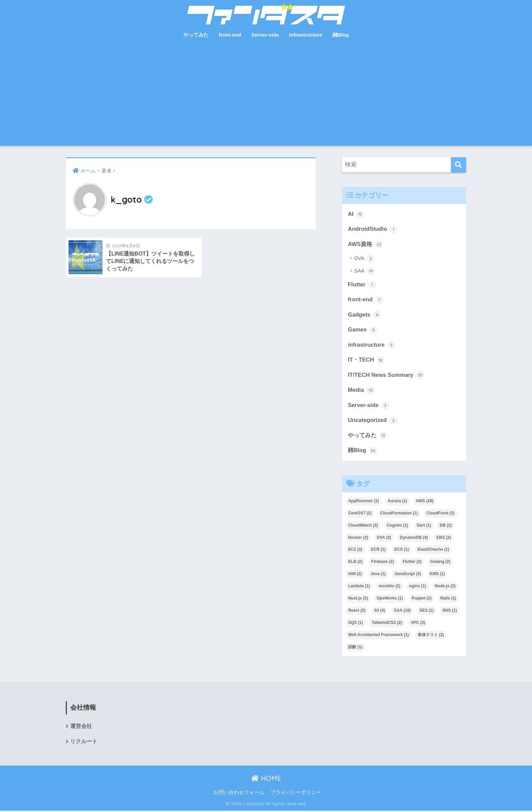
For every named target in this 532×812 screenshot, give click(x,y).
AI (356, 214)
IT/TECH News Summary (386, 376)
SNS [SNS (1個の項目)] (450, 611)
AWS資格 (365, 244)
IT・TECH (366, 361)
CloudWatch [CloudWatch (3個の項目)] (363, 526)
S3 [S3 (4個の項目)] (380, 611)
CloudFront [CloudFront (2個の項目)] (441, 514)
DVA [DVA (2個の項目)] (384, 539)
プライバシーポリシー (296, 794)
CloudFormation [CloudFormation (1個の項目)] (399, 514)
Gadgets (365, 315)
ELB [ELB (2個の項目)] (355, 563)
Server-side (265, 35)
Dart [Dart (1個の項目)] (424, 526)
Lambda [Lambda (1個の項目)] (359, 587)
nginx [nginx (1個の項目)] (418, 587)
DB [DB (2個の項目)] (446, 526)
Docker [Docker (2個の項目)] (358, 539)
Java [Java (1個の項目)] (378, 575)
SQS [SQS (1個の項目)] (355, 624)
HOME (266, 779)
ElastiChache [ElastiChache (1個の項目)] (433, 551)
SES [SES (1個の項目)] (426, 611)
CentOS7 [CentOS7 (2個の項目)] (360, 514)
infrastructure (372, 346)
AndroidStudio (373, 229)
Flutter (362, 285)
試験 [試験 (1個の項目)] (355, 648)
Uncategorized (373, 421)
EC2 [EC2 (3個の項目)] (355, 551)
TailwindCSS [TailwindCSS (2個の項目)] (387, 624)
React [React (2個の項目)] (357, 611)
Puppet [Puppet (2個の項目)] (422, 599)
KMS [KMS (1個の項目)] (438, 575)
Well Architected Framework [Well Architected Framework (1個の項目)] (378, 636)
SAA (364, 271)
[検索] (459, 165)
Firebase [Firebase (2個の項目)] (383, 563)
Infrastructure (306, 35)
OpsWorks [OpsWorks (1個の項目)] (390, 599)
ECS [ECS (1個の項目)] (402, 551)
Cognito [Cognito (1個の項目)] (397, 526)
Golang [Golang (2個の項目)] (440, 563)
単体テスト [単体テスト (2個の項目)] (431, 636)
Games (363, 330)
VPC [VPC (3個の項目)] (418, 624)
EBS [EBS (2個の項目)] (444, 539)
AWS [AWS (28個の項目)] (425, 502)
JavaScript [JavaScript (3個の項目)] (408, 575)
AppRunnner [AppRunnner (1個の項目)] (364, 502)
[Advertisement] (266, 95)
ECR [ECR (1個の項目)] (378, 551)
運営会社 (81, 727)
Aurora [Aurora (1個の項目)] (397, 502)
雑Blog (341, 35)
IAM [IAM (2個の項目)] (355, 575)
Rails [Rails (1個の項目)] (448, 599)
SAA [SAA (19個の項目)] (402, 611)
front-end (230, 35)
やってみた (196, 35)
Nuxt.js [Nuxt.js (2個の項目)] (358, 599)
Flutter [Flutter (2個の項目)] (412, 563)
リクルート (84, 743)
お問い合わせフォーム (239, 794)
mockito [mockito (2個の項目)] (389, 587)
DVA (364, 259)
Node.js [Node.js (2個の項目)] (445, 587)
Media (361, 391)
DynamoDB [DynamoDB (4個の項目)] (414, 539)
